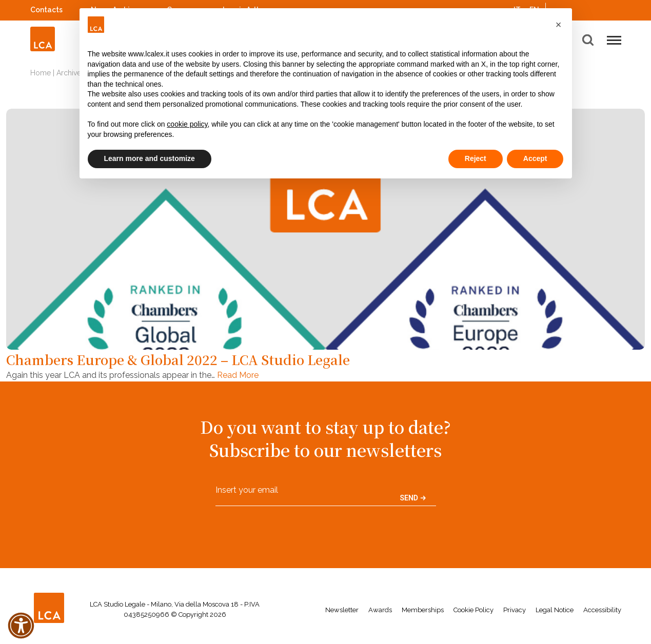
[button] (559, 25)
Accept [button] (535, 158)
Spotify (589, 8)
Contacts (46, 10)
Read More (238, 375)
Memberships (423, 610)
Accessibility (602, 610)
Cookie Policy (474, 610)
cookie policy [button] (187, 124)
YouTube (602, 10)
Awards (380, 610)
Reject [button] (476, 158)
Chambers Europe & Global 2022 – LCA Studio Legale (178, 359)
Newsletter (342, 610)
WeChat (616, 8)
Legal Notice (555, 610)
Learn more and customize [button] (150, 158)
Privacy (515, 610)
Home (41, 73)
